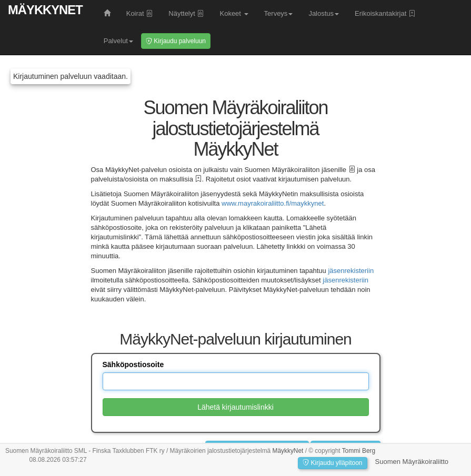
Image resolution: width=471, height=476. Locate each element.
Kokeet (234, 13)
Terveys (279, 13)
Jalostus (324, 13)
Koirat (140, 13)
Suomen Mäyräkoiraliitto (412, 462)
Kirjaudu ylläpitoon (332, 463)
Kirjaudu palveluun (176, 41)
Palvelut (118, 41)
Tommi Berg (359, 451)
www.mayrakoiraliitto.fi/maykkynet (273, 203)
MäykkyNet (45, 10)
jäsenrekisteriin (351, 271)
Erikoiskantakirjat (385, 13)
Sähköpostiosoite (133, 364)
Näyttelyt (186, 13)
